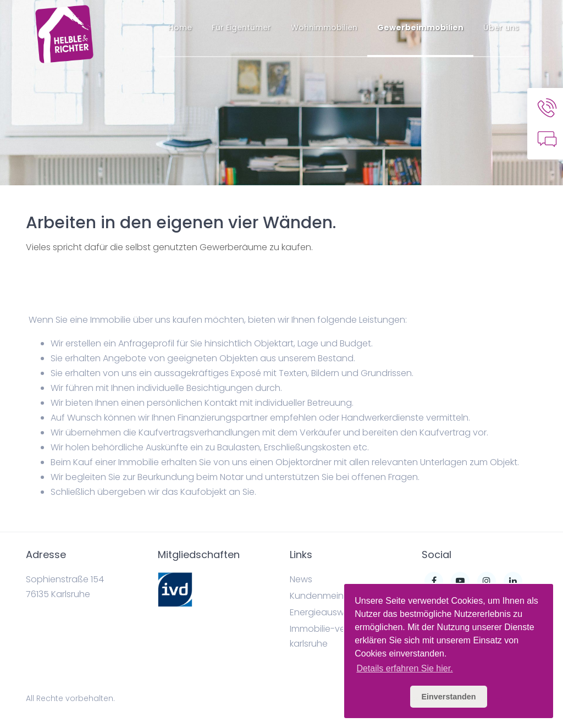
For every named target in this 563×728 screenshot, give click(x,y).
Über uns (501, 27)
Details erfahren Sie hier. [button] (404, 668)
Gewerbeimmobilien (420, 27)
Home (180, 27)
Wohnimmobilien (324, 27)
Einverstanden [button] (448, 697)
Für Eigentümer (241, 27)
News (301, 579)
